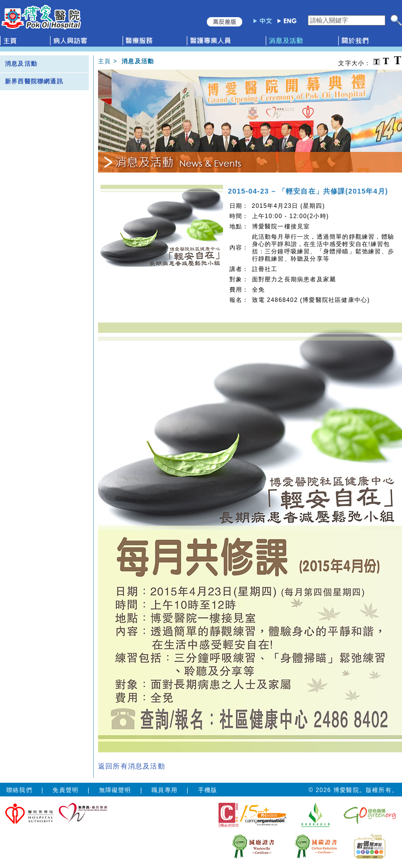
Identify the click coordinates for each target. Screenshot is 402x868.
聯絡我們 (19, 790)
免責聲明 (65, 790)
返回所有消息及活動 (132, 766)
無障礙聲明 (115, 790)
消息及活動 (21, 64)
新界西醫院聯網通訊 (34, 81)
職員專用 (164, 790)
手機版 (208, 790)
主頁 (104, 61)
